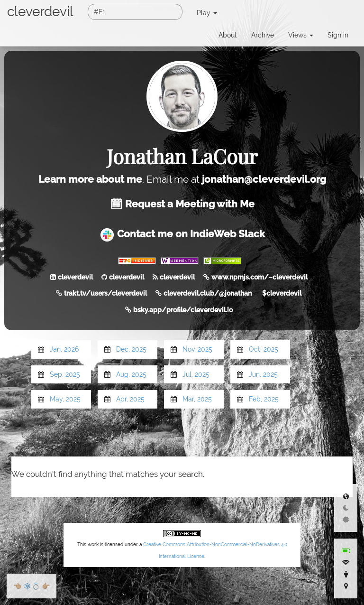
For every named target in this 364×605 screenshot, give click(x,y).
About (228, 35)
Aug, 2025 (131, 374)
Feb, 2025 (264, 399)
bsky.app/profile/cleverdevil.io (183, 310)
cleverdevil (40, 12)
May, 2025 (65, 399)
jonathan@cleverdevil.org (264, 179)
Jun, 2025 (263, 374)
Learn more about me (90, 179)
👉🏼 (46, 586)
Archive (263, 35)
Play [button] (207, 13)
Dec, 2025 (131, 349)
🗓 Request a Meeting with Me (182, 204)
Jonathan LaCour (182, 156)
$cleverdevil (282, 293)
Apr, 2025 (130, 399)
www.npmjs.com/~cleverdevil (259, 277)
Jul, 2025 (196, 374)
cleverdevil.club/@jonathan (208, 293)
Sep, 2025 (65, 374)
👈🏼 (17, 586)
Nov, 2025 (197, 349)
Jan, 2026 (64, 349)
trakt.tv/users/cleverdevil (105, 293)
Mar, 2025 (197, 399)
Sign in (338, 35)
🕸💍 (32, 586)
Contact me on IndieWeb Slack (182, 234)
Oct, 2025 (264, 349)
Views (301, 35)
